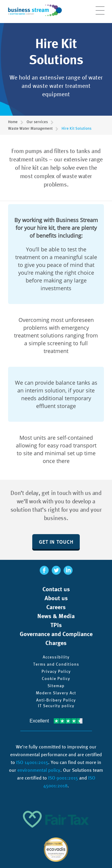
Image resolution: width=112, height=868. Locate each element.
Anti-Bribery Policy (56, 700)
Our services (37, 122)
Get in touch (56, 542)
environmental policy (39, 770)
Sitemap (56, 686)
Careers (56, 607)
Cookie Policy (56, 678)
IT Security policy (56, 706)
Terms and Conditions (56, 664)
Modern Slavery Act (56, 693)
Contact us (56, 589)
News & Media (56, 616)
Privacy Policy (56, 671)
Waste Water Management (30, 129)
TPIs (56, 625)
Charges (56, 643)
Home (13, 122)
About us (56, 598)
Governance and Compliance (56, 634)
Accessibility (56, 657)
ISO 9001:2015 (63, 778)
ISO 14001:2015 (32, 762)
